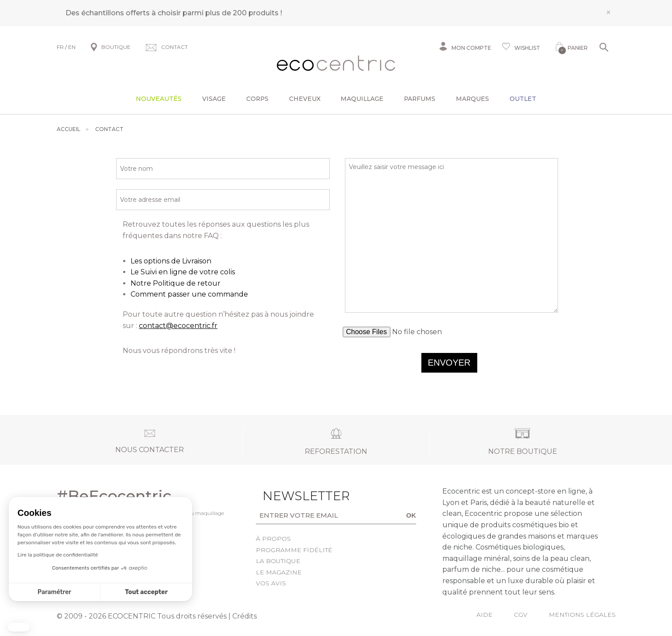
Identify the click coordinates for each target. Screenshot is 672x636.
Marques (472, 99)
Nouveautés (159, 99)
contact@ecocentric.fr (178, 326)
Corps (257, 99)
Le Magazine (279, 572)
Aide (484, 615)
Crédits (245, 616)
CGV (521, 615)
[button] (19, 627)
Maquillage (362, 99)
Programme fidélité (294, 550)
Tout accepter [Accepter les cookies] (146, 592)
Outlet (523, 99)
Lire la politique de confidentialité (58, 555)
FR (60, 47)
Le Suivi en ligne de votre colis (183, 272)
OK (411, 515)
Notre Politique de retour (176, 283)
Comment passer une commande (189, 294)
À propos (273, 539)
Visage (214, 99)
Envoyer (449, 363)
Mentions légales (582, 615)
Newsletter (293, 496)
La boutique (278, 561)
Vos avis (271, 583)
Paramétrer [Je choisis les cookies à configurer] (54, 592)
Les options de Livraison (171, 261)
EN (72, 47)
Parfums (420, 99)
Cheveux (305, 99)
